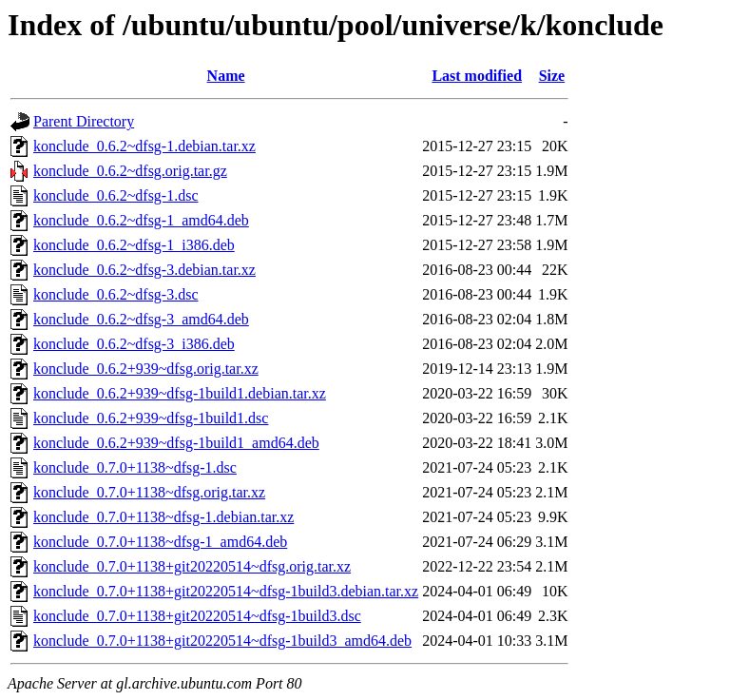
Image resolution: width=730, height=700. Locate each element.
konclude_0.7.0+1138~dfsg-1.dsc (135, 467)
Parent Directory (84, 121)
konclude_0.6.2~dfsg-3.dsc (116, 294)
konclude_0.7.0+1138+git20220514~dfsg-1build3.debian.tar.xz (226, 591)
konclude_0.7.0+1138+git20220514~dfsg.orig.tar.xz (192, 566)
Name (226, 76)
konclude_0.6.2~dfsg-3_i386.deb (134, 344)
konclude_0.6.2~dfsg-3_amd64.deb (141, 319)
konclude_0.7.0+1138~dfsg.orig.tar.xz (149, 492)
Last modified (477, 76)
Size (552, 76)
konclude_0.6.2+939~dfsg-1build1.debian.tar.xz (180, 393)
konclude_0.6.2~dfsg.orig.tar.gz (130, 171)
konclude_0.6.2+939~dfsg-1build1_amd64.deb (176, 443)
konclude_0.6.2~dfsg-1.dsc (116, 195)
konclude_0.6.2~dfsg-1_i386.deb (134, 245)
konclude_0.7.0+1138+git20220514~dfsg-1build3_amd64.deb (222, 641)
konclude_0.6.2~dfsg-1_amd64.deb (141, 220)
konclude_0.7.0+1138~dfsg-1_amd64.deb (160, 542)
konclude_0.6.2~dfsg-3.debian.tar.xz (144, 270)
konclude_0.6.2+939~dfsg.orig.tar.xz (146, 369)
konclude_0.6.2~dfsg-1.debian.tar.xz (144, 146)
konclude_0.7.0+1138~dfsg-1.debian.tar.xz (163, 517)
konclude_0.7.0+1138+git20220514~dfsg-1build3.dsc (197, 616)
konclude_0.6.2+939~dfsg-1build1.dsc (151, 418)
